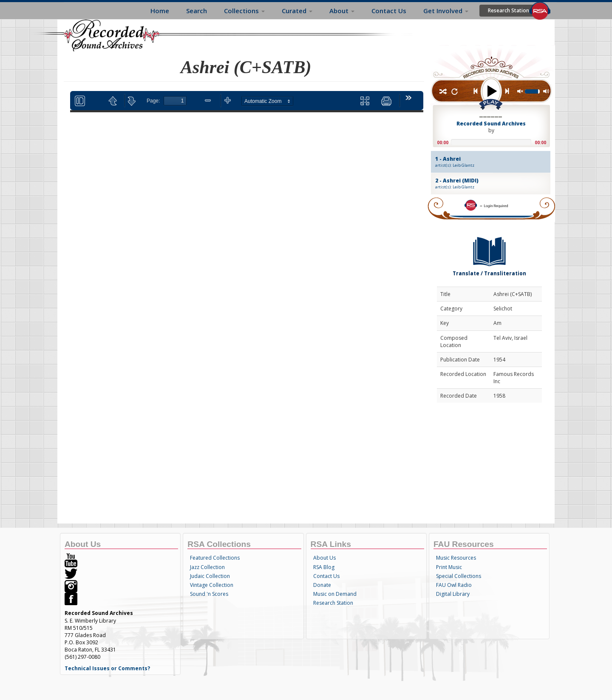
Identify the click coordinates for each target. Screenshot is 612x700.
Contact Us (389, 11)
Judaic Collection (210, 576)
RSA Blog (324, 567)
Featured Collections (215, 558)
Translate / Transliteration (489, 255)
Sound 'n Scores (209, 594)
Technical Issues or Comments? (107, 668)
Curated (297, 11)
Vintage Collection (212, 585)
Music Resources (456, 558)
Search (197, 11)
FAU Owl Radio (454, 585)
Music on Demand (335, 594)
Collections (244, 11)
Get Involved (446, 11)
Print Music (449, 567)
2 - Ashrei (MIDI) (483, 184)
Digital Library (453, 594)
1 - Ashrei (483, 162)
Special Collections (459, 576)
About (342, 11)
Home (160, 11)
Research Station (509, 10)
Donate (322, 585)
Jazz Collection (207, 567)
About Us (324, 558)
